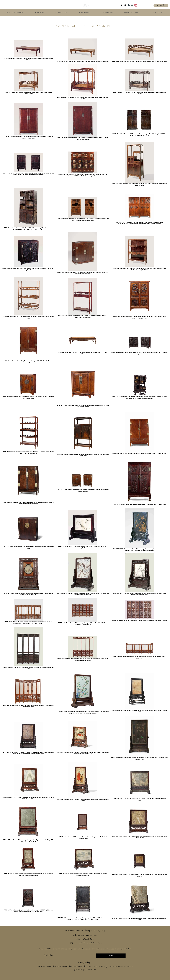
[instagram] (125, 5)
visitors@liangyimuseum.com (85, 935)
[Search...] (161, 5)
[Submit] (111, 956)
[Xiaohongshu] (136, 5)
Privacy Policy (84, 962)
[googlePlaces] (122, 5)
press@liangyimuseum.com (85, 969)
